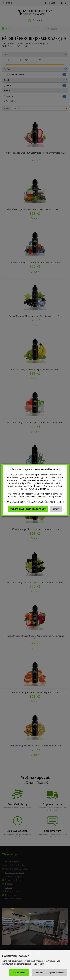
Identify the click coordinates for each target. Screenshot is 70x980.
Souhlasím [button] (19, 973)
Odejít (56, 509)
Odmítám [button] (39, 973)
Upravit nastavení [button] (57, 973)
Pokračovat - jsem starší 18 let (28, 509)
